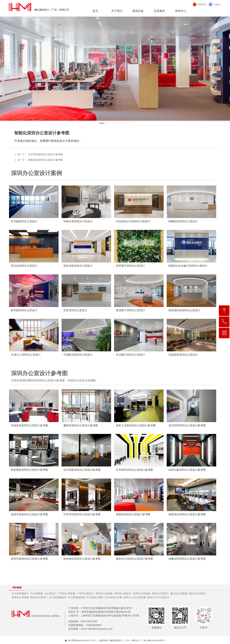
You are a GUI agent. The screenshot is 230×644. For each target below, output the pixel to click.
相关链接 (17, 588)
